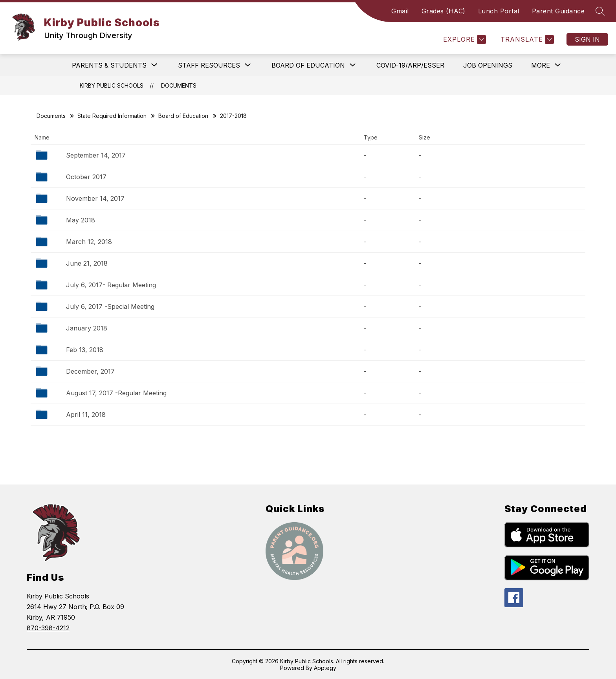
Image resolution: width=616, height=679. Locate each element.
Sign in (587, 39)
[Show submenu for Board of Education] (308, 65)
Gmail (400, 11)
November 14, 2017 (95, 198)
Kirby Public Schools (112, 85)
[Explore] (464, 39)
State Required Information (112, 116)
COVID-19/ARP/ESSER (410, 65)
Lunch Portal (499, 11)
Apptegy (325, 668)
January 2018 (87, 328)
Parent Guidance (558, 11)
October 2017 (86, 177)
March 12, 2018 (89, 242)
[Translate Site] (526, 39)
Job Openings (488, 65)
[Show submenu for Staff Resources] (209, 65)
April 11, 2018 (86, 415)
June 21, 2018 (87, 263)
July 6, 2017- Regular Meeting (111, 285)
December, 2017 (90, 371)
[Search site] (600, 11)
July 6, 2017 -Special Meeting (110, 306)
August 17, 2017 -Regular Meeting (116, 393)
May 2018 (81, 220)
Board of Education (183, 116)
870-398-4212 (48, 628)
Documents (179, 85)
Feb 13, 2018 (85, 350)
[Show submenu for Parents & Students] (109, 65)
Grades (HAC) (444, 11)
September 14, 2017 (96, 155)
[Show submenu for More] (541, 65)
